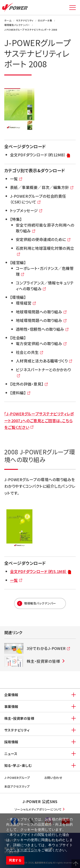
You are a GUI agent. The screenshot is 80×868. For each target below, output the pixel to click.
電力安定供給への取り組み (41, 344)
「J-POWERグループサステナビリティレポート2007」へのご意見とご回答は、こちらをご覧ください (39, 420)
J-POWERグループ (17, 778)
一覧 (16, 179)
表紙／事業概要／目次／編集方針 (42, 188)
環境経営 (26, 303)
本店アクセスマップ (17, 786)
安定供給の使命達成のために (43, 240)
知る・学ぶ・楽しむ (18, 765)
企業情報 (11, 695)
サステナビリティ (17, 730)
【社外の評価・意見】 (29, 384)
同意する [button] (15, 860)
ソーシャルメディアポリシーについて (38, 809)
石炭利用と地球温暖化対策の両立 (45, 251)
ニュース (11, 754)
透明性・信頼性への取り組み (42, 329)
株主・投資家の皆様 (19, 718)
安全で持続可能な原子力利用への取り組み (45, 228)
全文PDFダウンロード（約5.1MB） (41, 571)
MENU (73, 7)
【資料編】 (20, 393)
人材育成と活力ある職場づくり (44, 361)
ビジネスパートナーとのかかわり (43, 373)
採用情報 (11, 742)
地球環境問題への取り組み (41, 312)
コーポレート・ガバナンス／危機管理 (45, 271)
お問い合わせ (53, 778)
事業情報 (11, 706)
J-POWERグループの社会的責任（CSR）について (38, 199)
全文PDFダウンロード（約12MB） (40, 155)
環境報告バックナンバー (40, 603)
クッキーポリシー (24, 850)
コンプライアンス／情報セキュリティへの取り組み (45, 286)
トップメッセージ (26, 211)
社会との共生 (30, 352)
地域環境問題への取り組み (41, 321)
